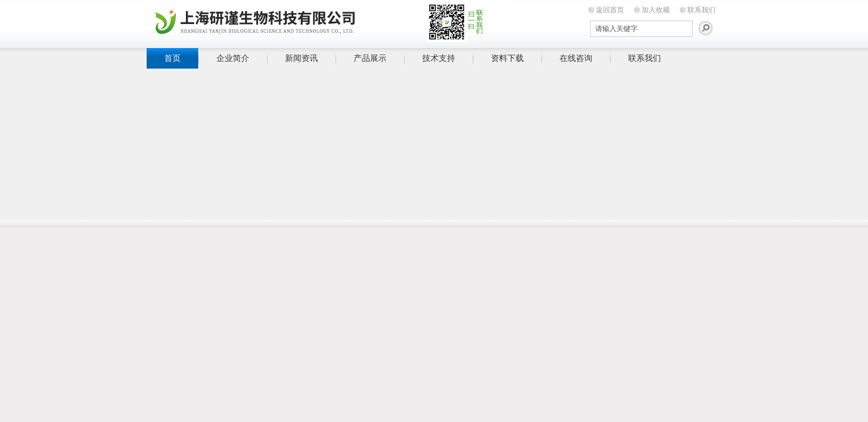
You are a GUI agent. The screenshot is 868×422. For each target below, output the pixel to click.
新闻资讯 (301, 58)
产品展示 (370, 58)
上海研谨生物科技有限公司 (328, 22)
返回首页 (610, 10)
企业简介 (233, 58)
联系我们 (701, 10)
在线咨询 (576, 58)
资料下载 (507, 58)
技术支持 (439, 58)
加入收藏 (656, 10)
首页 (172, 58)
